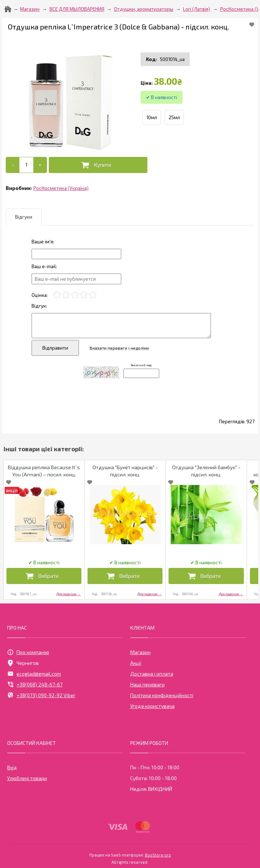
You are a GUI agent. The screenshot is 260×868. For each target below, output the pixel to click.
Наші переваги (147, 684)
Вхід (12, 767)
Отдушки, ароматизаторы (144, 9)
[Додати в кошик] (98, 165)
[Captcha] (141, 373)
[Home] (8, 9)
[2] (66, 295)
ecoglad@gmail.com (34, 674)
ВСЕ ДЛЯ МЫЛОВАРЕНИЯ (77, 9)
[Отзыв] (76, 254)
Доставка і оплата (152, 674)
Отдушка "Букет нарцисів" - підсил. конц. (125, 471)
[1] (57, 295)
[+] (40, 165)
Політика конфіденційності (162, 695)
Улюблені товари (27, 778)
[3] (75, 295)
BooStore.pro (158, 854)
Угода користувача (152, 706)
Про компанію (28, 652)
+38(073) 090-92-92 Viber (41, 695)
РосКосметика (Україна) (61, 188)
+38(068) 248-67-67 (35, 685)
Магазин (30, 9)
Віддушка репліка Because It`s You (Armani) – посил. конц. (44, 471)
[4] (84, 295)
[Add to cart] (26, 165)
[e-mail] (76, 279)
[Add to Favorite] (252, 24)
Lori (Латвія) (197, 9)
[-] (13, 165)
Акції (136, 663)
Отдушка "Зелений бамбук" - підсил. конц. (206, 471)
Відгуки (24, 217)
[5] (93, 295)
